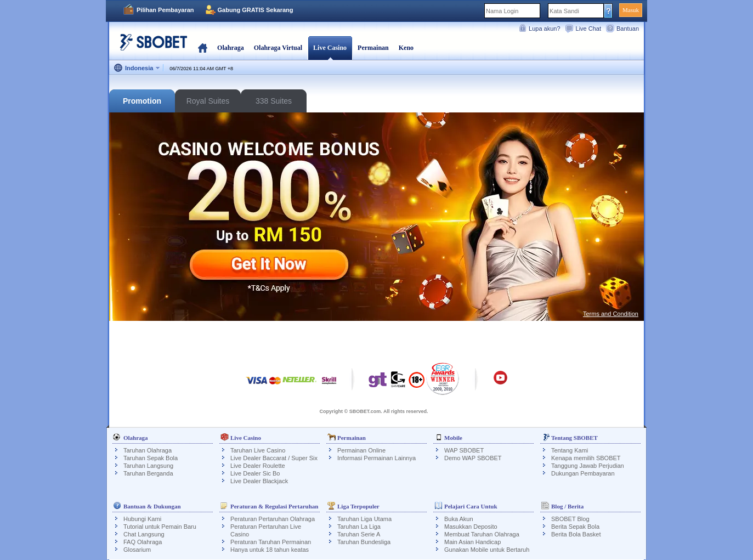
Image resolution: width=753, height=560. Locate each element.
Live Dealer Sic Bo (255, 473)
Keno (406, 48)
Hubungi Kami (142, 519)
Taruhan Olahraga (148, 450)
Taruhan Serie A (359, 534)
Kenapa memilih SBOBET (586, 458)
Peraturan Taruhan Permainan (271, 542)
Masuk (631, 10)
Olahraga (231, 48)
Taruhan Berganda (148, 473)
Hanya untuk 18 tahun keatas (270, 550)
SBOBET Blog (570, 519)
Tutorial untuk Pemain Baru (160, 527)
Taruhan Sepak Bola (151, 458)
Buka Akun (459, 519)
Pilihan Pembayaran (165, 10)
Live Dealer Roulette (258, 466)
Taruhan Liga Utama (364, 519)
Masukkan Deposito (471, 527)
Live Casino (330, 48)
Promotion (142, 101)
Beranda (203, 48)
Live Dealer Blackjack (259, 481)
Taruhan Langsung (148, 466)
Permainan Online (361, 450)
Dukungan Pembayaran (583, 473)
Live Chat (588, 29)
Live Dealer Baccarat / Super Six (274, 458)
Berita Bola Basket (576, 534)
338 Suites (274, 101)
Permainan (373, 48)
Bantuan (628, 29)
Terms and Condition (611, 314)
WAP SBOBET (464, 450)
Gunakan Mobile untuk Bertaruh (487, 550)
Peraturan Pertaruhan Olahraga (273, 519)
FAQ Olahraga (143, 542)
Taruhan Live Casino (258, 450)
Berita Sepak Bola (575, 527)
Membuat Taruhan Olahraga (482, 534)
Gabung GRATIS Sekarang (256, 10)
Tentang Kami (570, 450)
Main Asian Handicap (472, 542)
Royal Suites (208, 101)
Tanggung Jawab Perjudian (588, 466)
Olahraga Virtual (278, 48)
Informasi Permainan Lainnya (376, 458)
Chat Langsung (144, 534)
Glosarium (137, 550)
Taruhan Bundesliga (364, 542)
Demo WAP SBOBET (473, 458)
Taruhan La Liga (359, 527)
